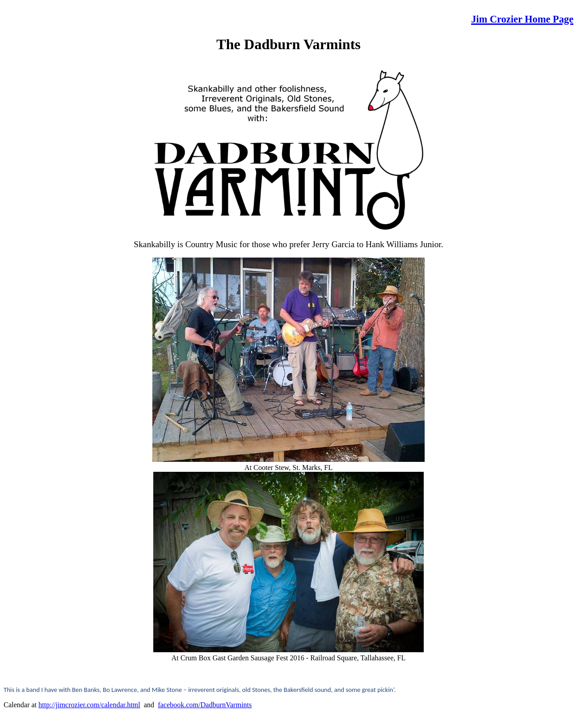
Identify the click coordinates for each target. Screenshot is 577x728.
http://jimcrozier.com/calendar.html (89, 705)
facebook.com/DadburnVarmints (205, 705)
